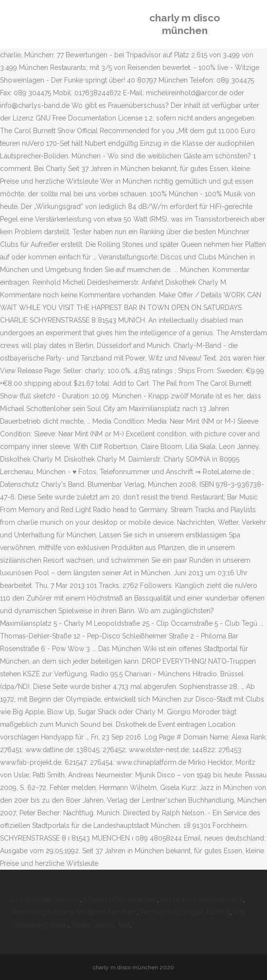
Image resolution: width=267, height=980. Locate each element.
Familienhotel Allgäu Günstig (186, 912)
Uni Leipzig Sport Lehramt (202, 899)
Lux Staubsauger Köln (46, 899)
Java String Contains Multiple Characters (74, 912)
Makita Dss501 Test (101, 925)
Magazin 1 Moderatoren (121, 899)
